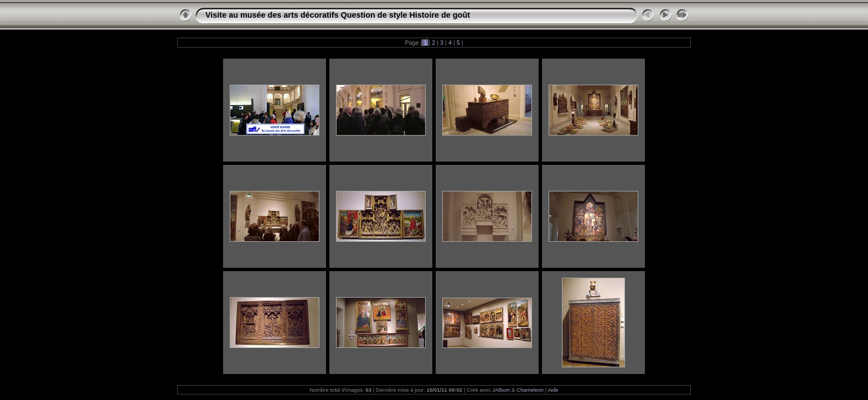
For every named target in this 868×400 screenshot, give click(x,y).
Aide (553, 390)
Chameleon (530, 390)
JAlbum (501, 390)
